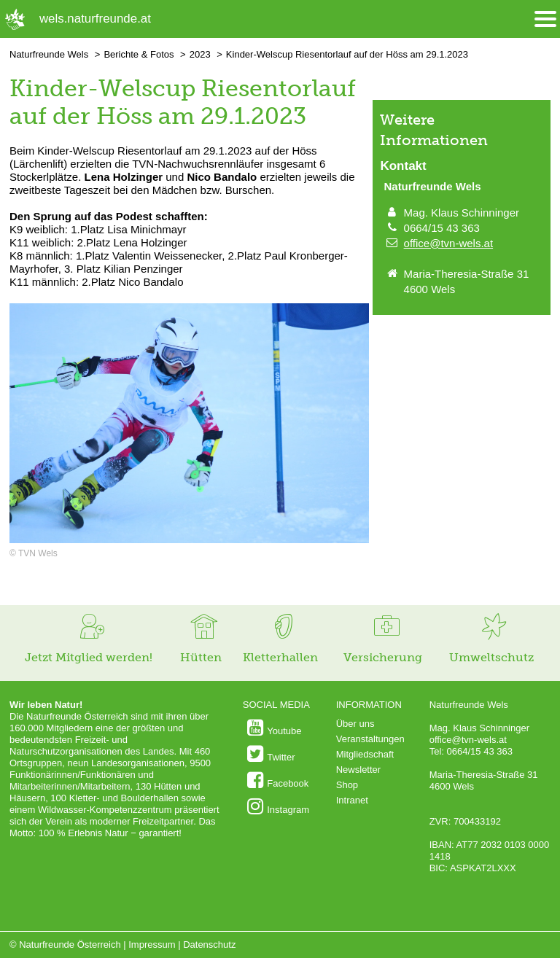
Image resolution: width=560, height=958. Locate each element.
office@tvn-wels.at (449, 243)
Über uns (355, 724)
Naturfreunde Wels (49, 54)
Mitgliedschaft (365, 754)
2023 (200, 54)
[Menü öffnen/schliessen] (545, 19)
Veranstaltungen (370, 739)
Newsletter (358, 770)
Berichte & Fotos (139, 54)
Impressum (152, 945)
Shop (347, 785)
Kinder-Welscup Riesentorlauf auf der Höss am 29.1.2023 (347, 54)
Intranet (352, 800)
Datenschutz (209, 945)
